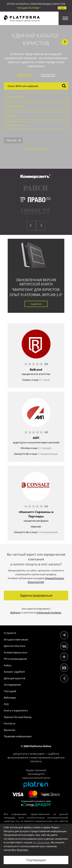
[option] (36, 196)
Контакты (10, 723)
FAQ (6, 704)
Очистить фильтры (36, 148)
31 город (44, 380)
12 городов (45, 448)
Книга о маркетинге (16, 710)
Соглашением (41, 842)
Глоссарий (10, 691)
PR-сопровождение (15, 659)
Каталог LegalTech (14, 672)
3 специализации (48, 454)
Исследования (12, 685)
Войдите (15, 612)
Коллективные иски (16, 652)
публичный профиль (49, 612)
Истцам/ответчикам (16, 639)
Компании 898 (25, 74)
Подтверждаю (36, 860)
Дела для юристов (14, 678)
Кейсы (8, 665)
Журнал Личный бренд (18, 717)
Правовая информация (18, 736)
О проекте (10, 633)
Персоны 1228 (48, 74)
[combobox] (36, 96)
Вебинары (10, 698)
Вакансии (10, 730)
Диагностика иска (14, 646)
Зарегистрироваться (36, 595)
